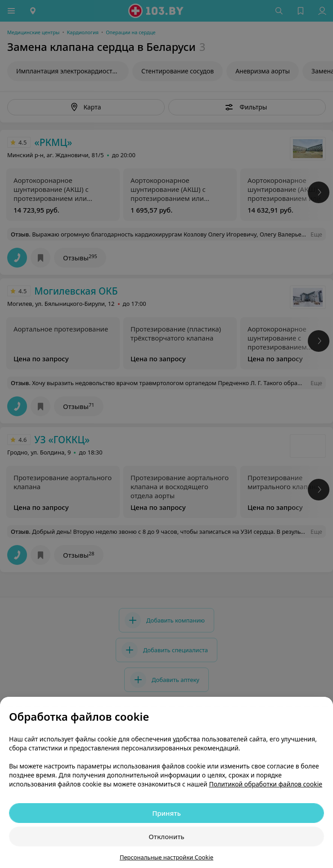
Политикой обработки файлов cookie (265, 784)
